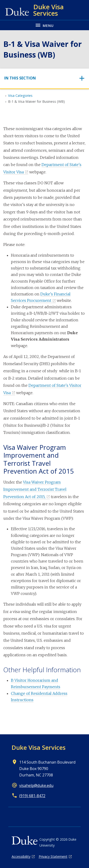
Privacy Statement (53, 856)
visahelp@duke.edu (36, 785)
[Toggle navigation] (44, 78)
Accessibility (21, 856)
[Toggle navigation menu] (44, 25)
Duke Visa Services (39, 747)
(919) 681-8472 (32, 796)
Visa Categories (20, 96)
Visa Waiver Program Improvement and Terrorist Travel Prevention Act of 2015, (35, 489)
